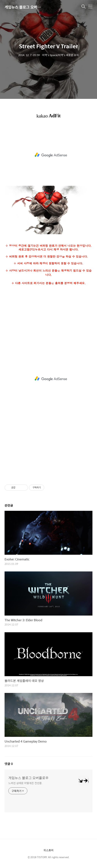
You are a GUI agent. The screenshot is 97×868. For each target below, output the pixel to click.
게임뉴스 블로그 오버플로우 (24, 7)
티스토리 (49, 850)
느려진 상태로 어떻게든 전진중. (25, 783)
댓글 (9, 764)
